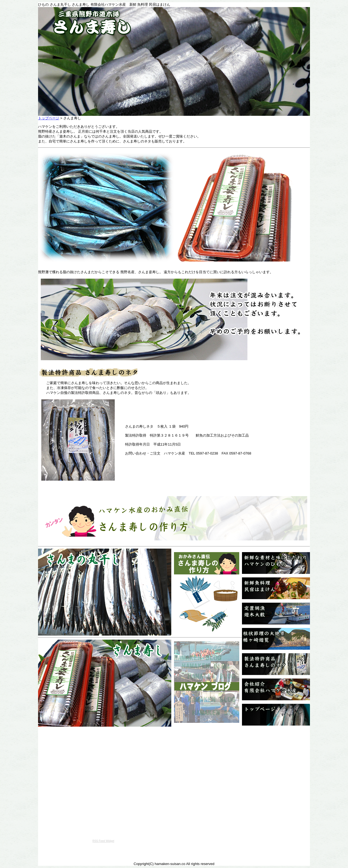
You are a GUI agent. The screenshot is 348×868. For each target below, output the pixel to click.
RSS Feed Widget (103, 841)
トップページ (49, 118)
